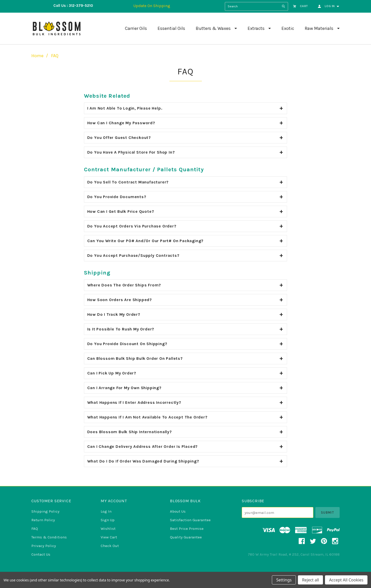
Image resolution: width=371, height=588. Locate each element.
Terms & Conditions (49, 537)
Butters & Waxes (213, 28)
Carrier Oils (136, 28)
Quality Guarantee (186, 537)
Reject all (310, 580)
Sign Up (108, 520)
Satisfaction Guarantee (190, 520)
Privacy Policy (44, 546)
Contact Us (41, 554)
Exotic (288, 28)
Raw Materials (319, 28)
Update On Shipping (152, 6)
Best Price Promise (187, 529)
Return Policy (43, 520)
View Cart (109, 537)
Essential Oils (171, 28)
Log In (106, 511)
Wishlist (108, 529)
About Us (178, 511)
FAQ (55, 56)
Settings (284, 580)
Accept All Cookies (346, 580)
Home (37, 56)
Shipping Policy (45, 511)
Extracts (256, 28)
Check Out (110, 546)
